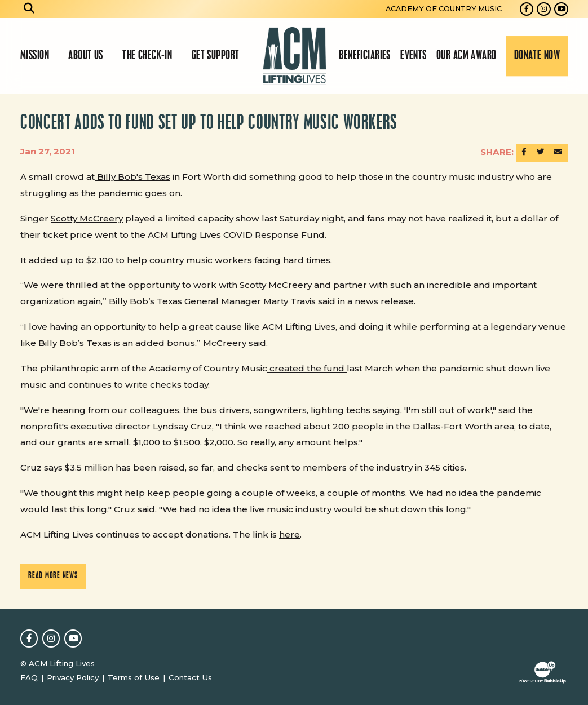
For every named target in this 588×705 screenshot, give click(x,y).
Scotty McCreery (87, 218)
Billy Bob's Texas (132, 177)
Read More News (53, 576)
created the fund (307, 368)
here (289, 535)
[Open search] (29, 9)
